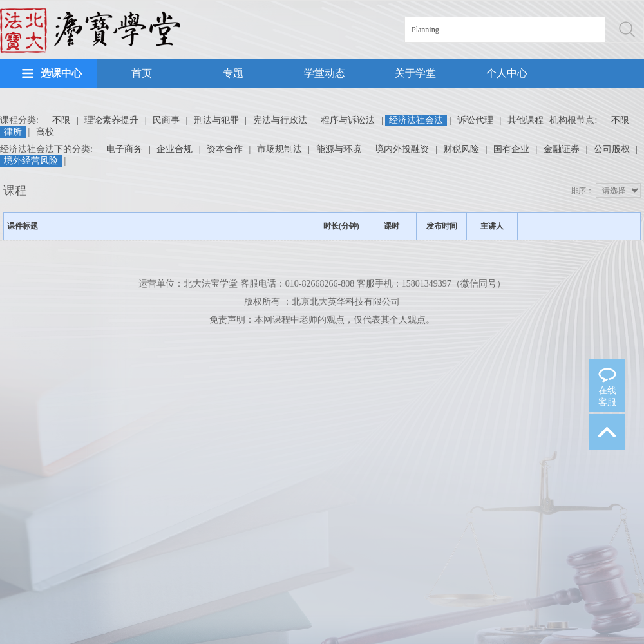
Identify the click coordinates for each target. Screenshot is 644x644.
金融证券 (562, 149)
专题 (233, 73)
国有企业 (511, 149)
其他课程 (526, 120)
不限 (61, 120)
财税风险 (461, 149)
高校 (45, 132)
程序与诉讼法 (348, 120)
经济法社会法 (416, 120)
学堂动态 (325, 73)
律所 (13, 132)
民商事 (166, 120)
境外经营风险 (31, 161)
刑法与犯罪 (216, 120)
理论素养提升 (111, 120)
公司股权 (612, 149)
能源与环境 (339, 149)
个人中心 (507, 73)
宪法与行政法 (280, 120)
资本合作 (225, 149)
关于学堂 (415, 73)
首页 (142, 73)
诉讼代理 (475, 120)
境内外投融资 (402, 149)
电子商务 (124, 149)
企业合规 (175, 149)
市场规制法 (279, 149)
